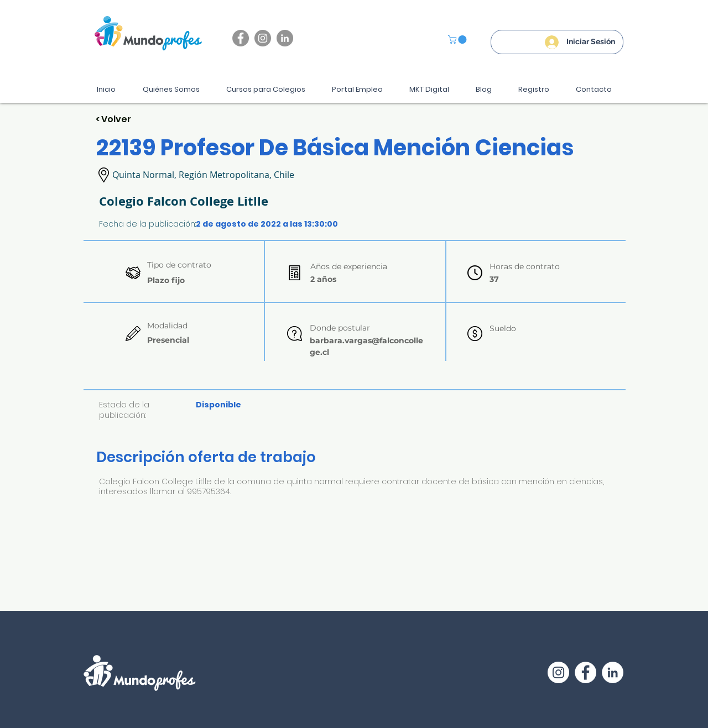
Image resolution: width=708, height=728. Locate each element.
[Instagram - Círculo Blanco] (558, 672)
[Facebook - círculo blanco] (585, 672)
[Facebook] (241, 38)
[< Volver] (135, 120)
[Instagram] (263, 38)
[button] (458, 40)
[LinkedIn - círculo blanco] (613, 672)
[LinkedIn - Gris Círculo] (285, 38)
